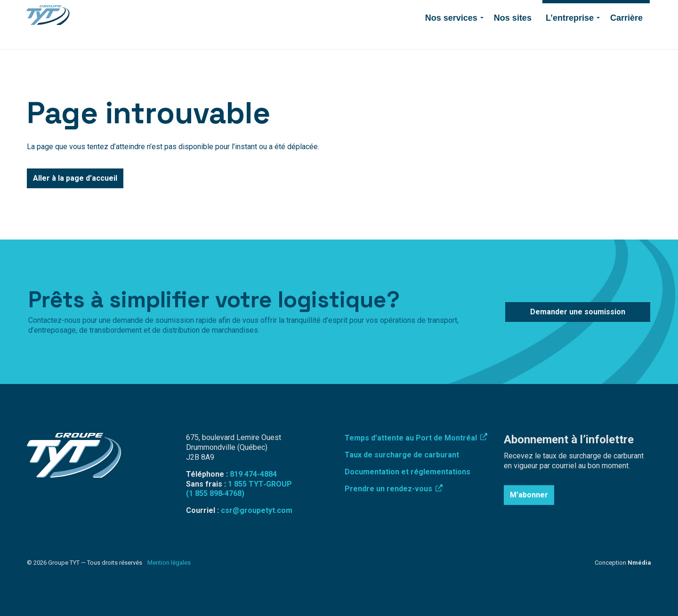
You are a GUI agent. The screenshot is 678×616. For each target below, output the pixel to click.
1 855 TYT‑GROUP (260, 484)
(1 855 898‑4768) (215, 493)
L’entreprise (570, 37)
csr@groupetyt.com (257, 510)
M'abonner (529, 495)
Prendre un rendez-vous (394, 489)
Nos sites (513, 37)
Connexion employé (380, 12)
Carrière (626, 37)
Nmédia (639, 563)
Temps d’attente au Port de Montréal (416, 438)
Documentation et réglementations (408, 472)
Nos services (451, 37)
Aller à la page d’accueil (75, 178)
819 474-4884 (439, 12)
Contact (480, 12)
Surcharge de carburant (307, 12)
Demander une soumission (596, 12)
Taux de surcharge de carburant (402, 455)
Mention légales (169, 563)
